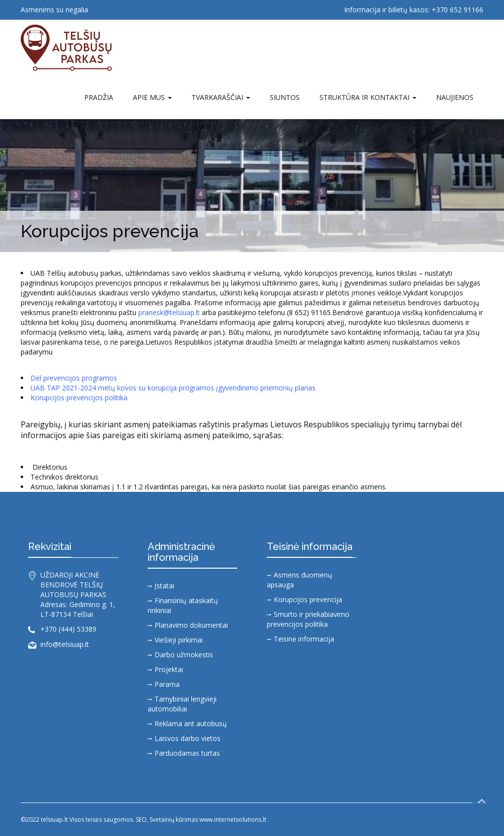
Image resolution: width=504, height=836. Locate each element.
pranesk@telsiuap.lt (169, 312)
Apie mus (152, 97)
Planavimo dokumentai (191, 625)
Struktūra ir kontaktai (368, 97)
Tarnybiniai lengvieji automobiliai (182, 704)
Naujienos (455, 97)
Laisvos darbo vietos (188, 738)
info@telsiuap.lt (65, 644)
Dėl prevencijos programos (74, 378)
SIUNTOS (285, 97)
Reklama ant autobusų (191, 723)
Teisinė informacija (304, 639)
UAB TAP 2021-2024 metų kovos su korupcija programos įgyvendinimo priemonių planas (173, 388)
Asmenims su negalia (54, 10)
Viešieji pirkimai (179, 640)
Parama (167, 684)
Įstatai (164, 586)
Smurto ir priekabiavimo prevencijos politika (308, 619)
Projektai (169, 669)
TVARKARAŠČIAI (221, 97)
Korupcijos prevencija (308, 599)
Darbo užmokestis (184, 655)
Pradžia (99, 97)
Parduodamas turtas (187, 753)
